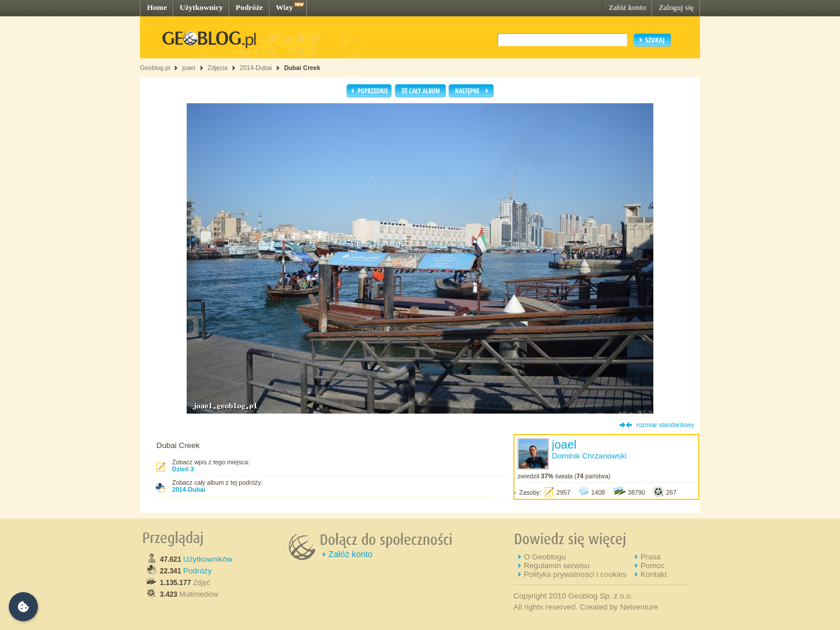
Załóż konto (627, 7)
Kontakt (654, 574)
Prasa (651, 557)
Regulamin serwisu (557, 566)
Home (157, 7)
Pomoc (652, 566)
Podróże (249, 7)
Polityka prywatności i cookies (575, 574)
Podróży (197, 571)
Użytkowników (208, 559)
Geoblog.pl (155, 68)
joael (189, 68)
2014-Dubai (256, 68)
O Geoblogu (545, 557)
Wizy (284, 7)
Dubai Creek (302, 68)
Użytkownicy (201, 7)
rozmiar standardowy (665, 425)
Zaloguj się (676, 7)
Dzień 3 (183, 469)
